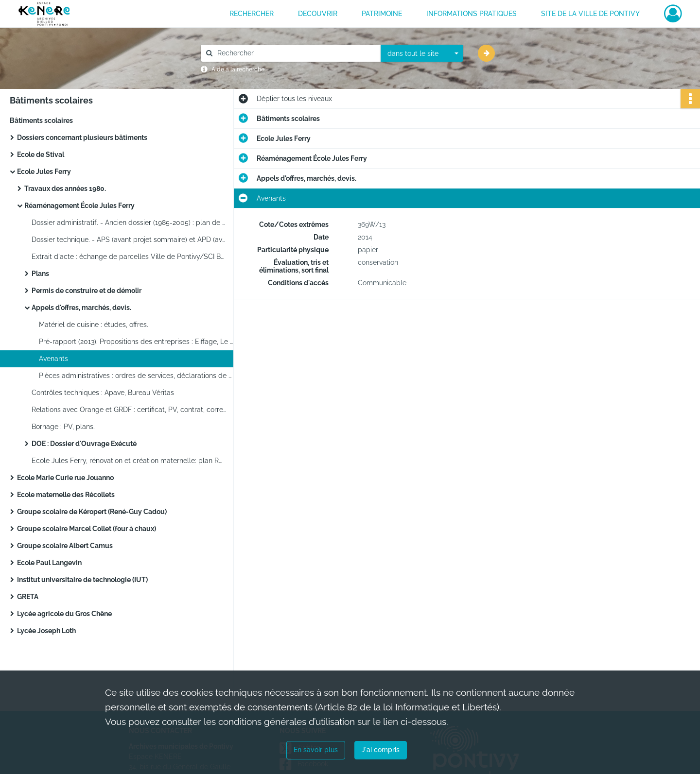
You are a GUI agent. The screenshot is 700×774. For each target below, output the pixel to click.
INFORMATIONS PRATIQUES (472, 14)
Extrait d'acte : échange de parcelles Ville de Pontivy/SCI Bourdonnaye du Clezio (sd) (129, 257)
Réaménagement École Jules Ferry (79, 206)
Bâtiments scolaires (41, 120)
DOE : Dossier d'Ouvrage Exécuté (84, 444)
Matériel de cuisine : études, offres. (94, 325)
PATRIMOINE (382, 14)
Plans (40, 274)
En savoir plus (316, 750)
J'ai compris (381, 750)
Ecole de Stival (41, 155)
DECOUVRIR (318, 14)
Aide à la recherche (238, 69)
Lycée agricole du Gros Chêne (64, 614)
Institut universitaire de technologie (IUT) (82, 580)
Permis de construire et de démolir (87, 291)
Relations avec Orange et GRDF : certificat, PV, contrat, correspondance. (129, 410)
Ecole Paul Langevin (49, 563)
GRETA (28, 597)
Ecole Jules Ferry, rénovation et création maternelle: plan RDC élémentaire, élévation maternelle (129, 461)
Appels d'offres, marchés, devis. (81, 308)
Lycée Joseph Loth (46, 631)
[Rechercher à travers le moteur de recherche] (296, 53)
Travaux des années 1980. (65, 189)
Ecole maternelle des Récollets (66, 495)
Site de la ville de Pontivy (590, 14)
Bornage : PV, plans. (63, 427)
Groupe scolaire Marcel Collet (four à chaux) (87, 529)
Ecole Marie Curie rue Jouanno (65, 478)
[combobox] (422, 53)
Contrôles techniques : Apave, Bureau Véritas (103, 393)
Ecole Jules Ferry (44, 172)
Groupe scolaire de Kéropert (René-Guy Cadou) (92, 512)
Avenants (53, 359)
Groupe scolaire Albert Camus (65, 546)
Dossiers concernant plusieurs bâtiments (82, 138)
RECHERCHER (252, 14)
